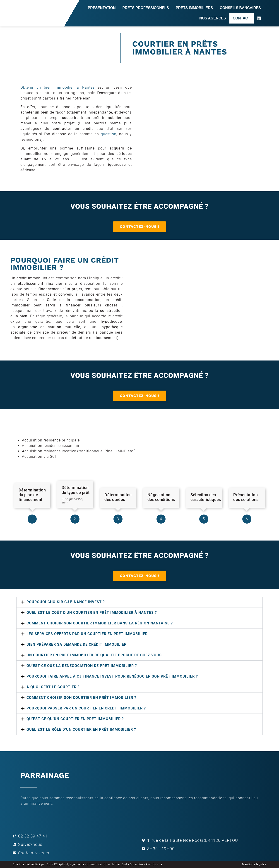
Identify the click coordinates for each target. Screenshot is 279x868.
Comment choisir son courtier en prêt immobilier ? (81, 698)
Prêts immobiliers (194, 8)
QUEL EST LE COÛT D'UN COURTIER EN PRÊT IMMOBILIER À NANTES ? (92, 613)
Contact (242, 18)
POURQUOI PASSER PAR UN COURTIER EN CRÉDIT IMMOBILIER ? (86, 708)
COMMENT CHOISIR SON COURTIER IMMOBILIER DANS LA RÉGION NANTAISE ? (100, 623)
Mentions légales (254, 864)
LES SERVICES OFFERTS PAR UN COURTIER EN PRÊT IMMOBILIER (87, 634)
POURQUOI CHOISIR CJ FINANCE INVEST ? (66, 602)
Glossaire (136, 864)
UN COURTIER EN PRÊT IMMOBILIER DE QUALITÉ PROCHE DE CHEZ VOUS (94, 655)
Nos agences (213, 18)
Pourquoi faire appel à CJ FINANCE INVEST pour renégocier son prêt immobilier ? (112, 676)
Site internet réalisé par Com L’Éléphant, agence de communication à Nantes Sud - (71, 864)
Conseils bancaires (240, 8)
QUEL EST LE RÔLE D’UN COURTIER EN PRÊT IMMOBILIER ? (81, 729)
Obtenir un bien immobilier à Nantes (58, 87)
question (109, 134)
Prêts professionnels (146, 8)
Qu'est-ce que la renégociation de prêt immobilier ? (82, 666)
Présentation (102, 8)
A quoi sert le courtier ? (53, 687)
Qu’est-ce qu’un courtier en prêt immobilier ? (75, 719)
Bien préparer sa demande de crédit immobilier (77, 644)
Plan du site (154, 864)
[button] (140, 602)
